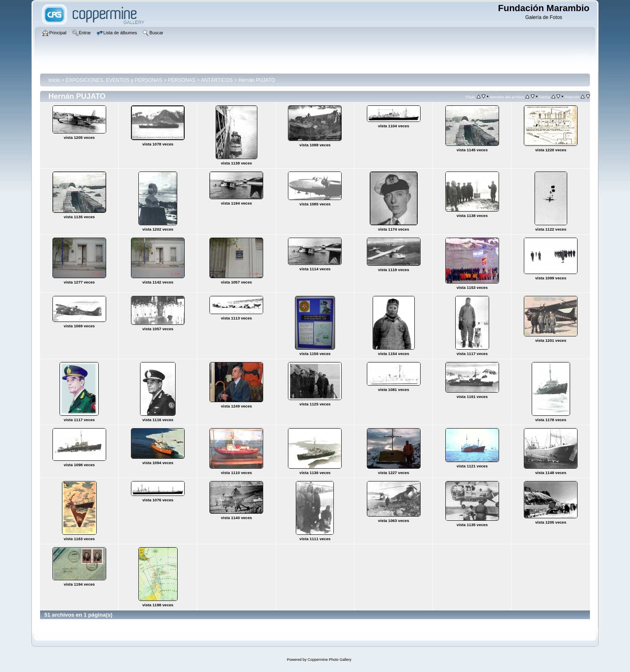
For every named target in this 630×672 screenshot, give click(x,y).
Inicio (54, 80)
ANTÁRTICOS (217, 80)
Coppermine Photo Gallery (329, 660)
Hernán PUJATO (257, 80)
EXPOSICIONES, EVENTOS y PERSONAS (114, 80)
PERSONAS (182, 80)
